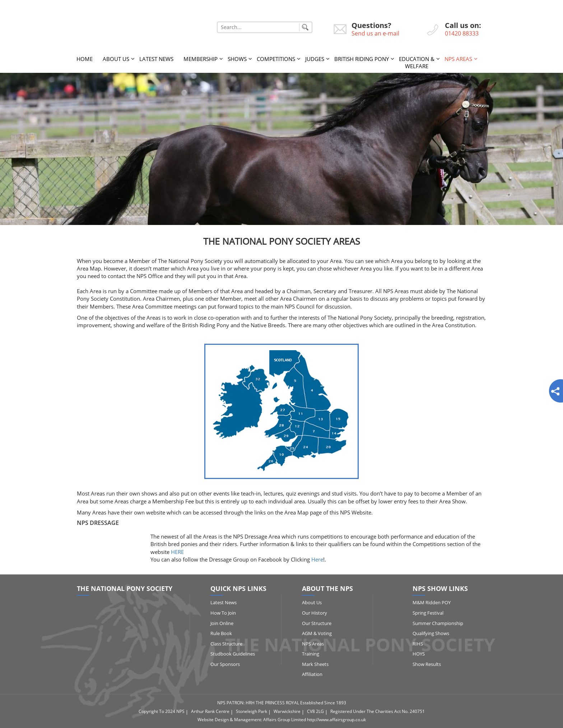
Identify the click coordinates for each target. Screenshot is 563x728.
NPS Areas (458, 59)
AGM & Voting (317, 633)
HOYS (419, 654)
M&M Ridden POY (432, 602)
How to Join (223, 613)
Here (317, 559)
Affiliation (312, 674)
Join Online (222, 623)
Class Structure (226, 644)
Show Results (427, 664)
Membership (201, 59)
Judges (315, 59)
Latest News (156, 59)
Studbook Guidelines (233, 654)
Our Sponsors (225, 664)
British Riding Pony (362, 59)
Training (311, 654)
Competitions (276, 59)
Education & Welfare (417, 62)
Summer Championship (438, 623)
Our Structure (317, 623)
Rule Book (221, 633)
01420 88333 (462, 33)
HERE (177, 552)
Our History (315, 613)
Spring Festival (428, 613)
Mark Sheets (315, 664)
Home (85, 59)
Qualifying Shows (431, 633)
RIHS (418, 644)
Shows (237, 59)
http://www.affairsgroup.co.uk (336, 720)
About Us (116, 59)
